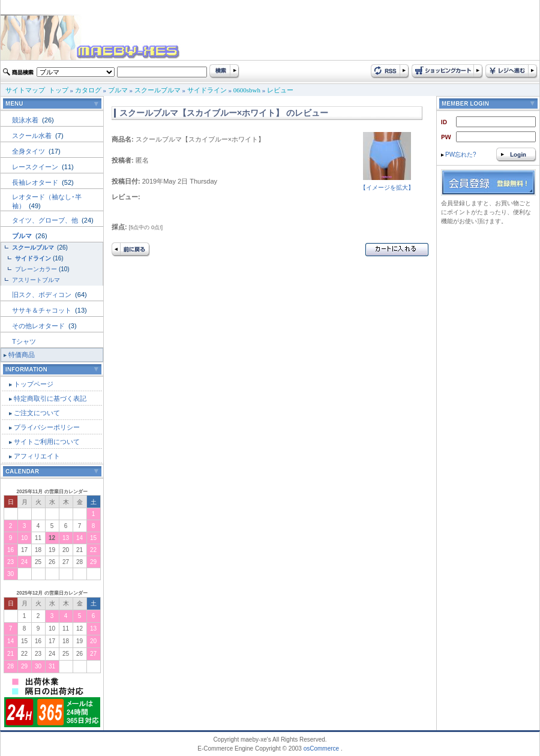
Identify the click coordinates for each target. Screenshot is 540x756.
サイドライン (207, 90)
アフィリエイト (37, 456)
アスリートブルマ (36, 280)
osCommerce (321, 748)
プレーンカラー (36, 269)
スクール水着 (33, 136)
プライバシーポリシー (47, 427)
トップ (58, 90)
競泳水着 (26, 120)
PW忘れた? (459, 154)
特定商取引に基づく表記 (50, 398)
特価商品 (22, 355)
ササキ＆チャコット (43, 310)
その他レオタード (39, 326)
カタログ (88, 90)
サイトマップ (25, 90)
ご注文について (37, 413)
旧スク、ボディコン (43, 295)
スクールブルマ (157, 90)
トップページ (34, 384)
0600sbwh (247, 90)
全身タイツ (29, 151)
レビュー (280, 90)
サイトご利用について (47, 442)
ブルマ (118, 90)
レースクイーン (36, 167)
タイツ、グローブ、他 (46, 220)
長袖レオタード (36, 182)
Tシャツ (24, 341)
